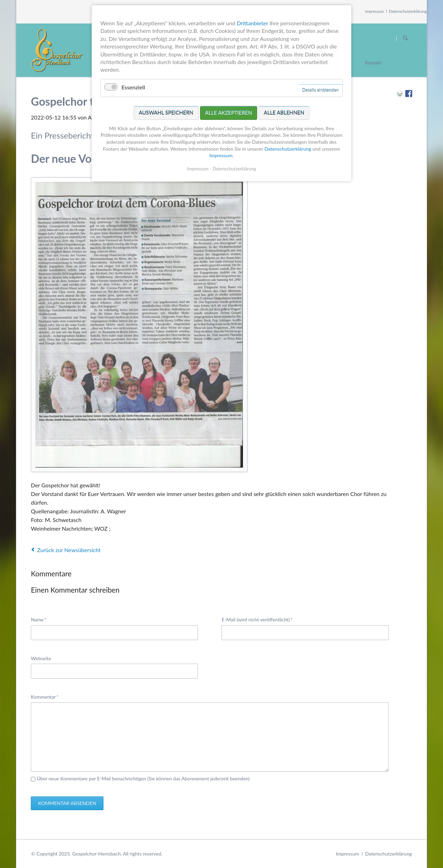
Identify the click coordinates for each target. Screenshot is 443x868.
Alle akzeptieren (229, 113)
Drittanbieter (252, 23)
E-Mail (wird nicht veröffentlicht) (257, 619)
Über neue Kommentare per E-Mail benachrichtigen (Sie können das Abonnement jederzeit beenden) (143, 778)
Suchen (405, 38)
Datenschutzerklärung (408, 11)
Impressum (374, 11)
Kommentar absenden (67, 803)
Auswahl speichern (166, 113)
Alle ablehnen (284, 113)
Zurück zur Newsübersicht (69, 550)
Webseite (41, 658)
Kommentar (45, 696)
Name (41, 619)
